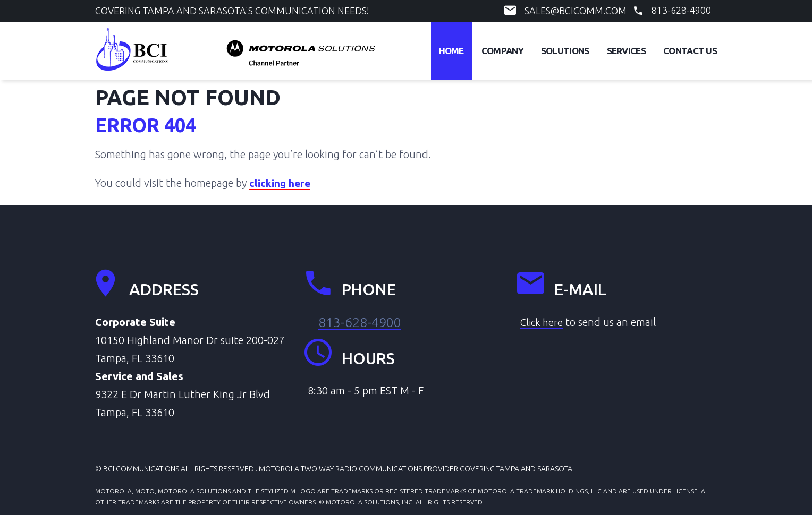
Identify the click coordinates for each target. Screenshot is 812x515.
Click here (543, 322)
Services (626, 51)
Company (502, 51)
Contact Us (690, 51)
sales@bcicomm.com (576, 11)
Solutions (565, 51)
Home (451, 51)
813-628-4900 (681, 10)
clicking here (281, 183)
